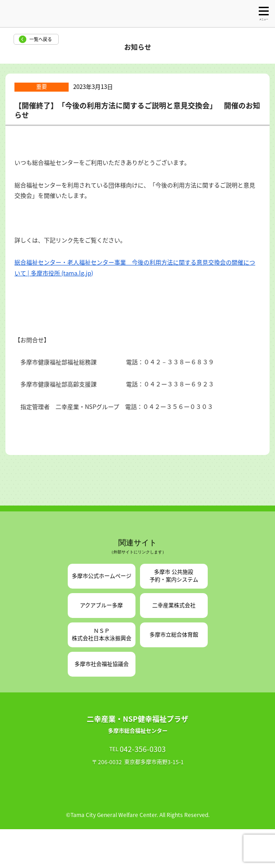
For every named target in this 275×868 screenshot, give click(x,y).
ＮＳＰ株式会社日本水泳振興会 (102, 634)
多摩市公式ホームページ (102, 576)
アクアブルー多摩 (101, 605)
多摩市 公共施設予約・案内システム (174, 576)
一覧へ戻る (41, 39)
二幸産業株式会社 (174, 605)
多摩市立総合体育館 (174, 635)
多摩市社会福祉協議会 (102, 664)
